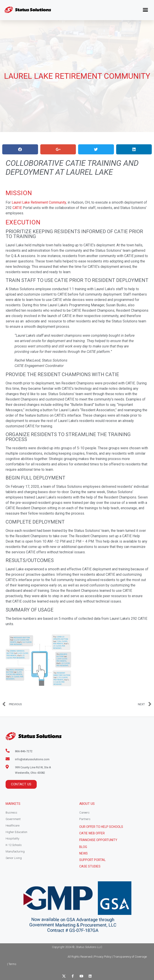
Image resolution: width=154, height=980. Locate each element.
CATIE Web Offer (92, 833)
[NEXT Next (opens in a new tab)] (145, 704)
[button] (145, 10)
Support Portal (92, 860)
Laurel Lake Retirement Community (39, 202)
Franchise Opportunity (98, 840)
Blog (83, 847)
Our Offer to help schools (101, 827)
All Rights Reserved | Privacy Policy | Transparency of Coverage (107, 957)
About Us (87, 804)
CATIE (17, 208)
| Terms (12, 964)
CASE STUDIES (90, 866)
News (83, 853)
